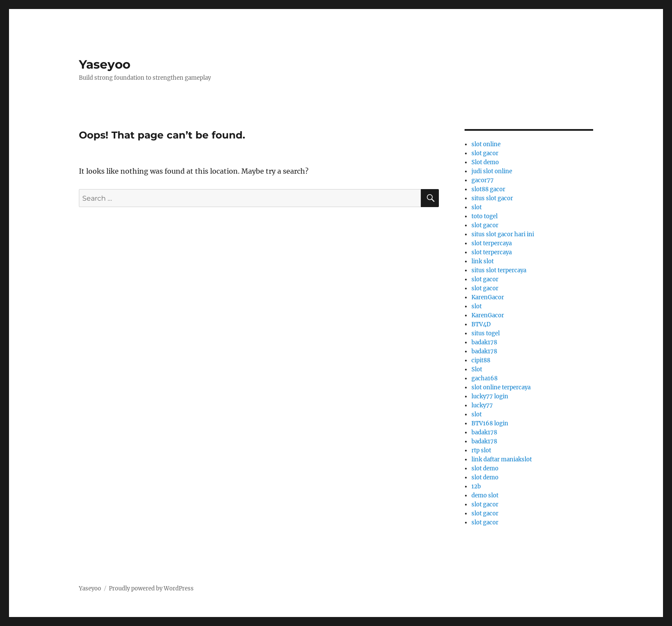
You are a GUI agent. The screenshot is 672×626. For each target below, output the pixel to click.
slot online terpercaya (501, 387)
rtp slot (481, 450)
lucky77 (482, 405)
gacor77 (483, 180)
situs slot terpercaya (499, 270)
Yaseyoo (105, 64)
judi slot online (492, 171)
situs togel (486, 333)
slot (477, 207)
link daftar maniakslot (502, 459)
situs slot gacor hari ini (503, 234)
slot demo (485, 468)
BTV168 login (490, 423)
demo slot (485, 495)
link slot (483, 261)
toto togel (484, 216)
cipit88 (481, 360)
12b (476, 486)
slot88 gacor (488, 189)
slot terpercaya (492, 243)
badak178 (484, 342)
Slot (477, 369)
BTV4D (481, 324)
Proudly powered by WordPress (151, 588)
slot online (486, 144)
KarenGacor (488, 297)
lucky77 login (490, 396)
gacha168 (484, 378)
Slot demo (485, 162)
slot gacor (485, 153)
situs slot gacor (492, 198)
